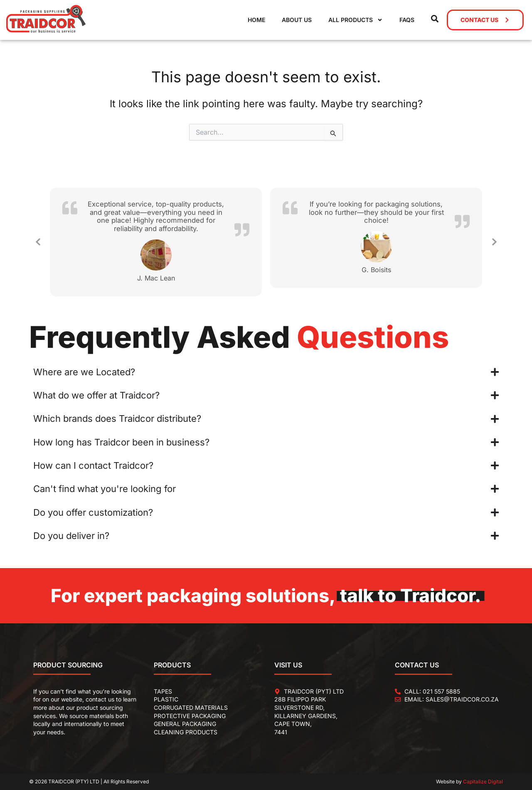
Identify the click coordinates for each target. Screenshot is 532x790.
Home (256, 20)
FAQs (407, 20)
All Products (356, 20)
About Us (297, 20)
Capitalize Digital (483, 781)
